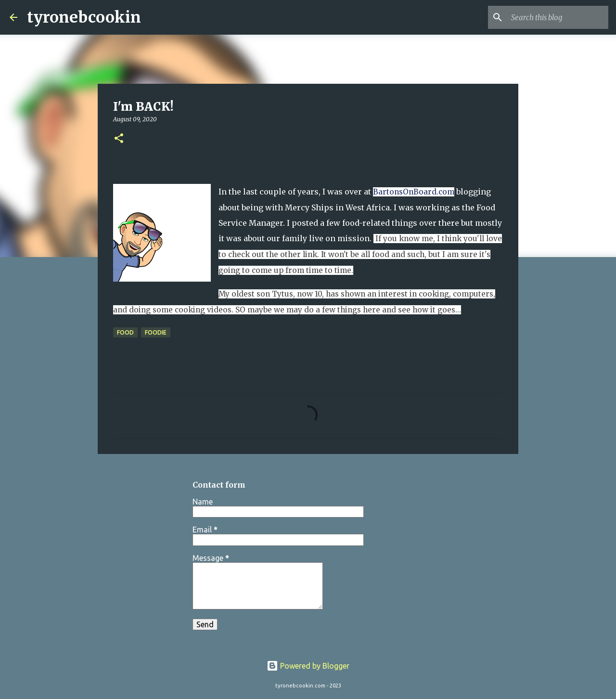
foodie (156, 332)
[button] (119, 139)
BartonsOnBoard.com (414, 192)
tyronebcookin (84, 17)
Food (125, 332)
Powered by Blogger (308, 666)
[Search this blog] (558, 17)
